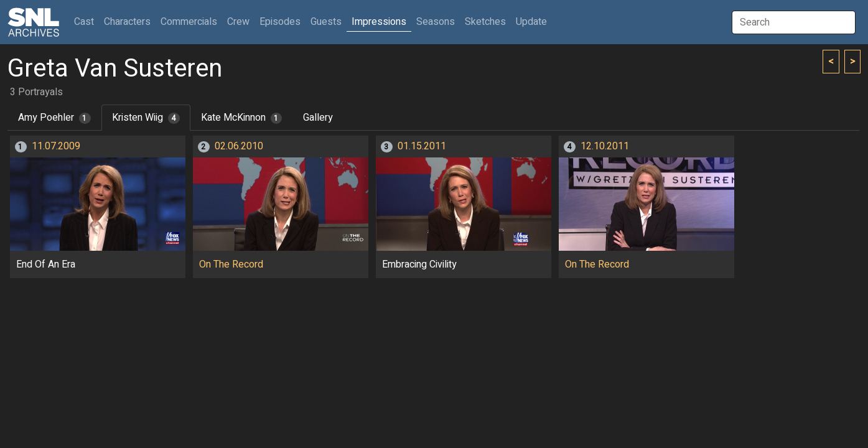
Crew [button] (238, 22)
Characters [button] (127, 22)
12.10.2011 (605, 146)
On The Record (231, 264)
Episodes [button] (280, 22)
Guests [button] (326, 22)
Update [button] (531, 22)
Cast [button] (86, 21)
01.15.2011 (422, 146)
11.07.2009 (56, 146)
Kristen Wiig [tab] (146, 118)
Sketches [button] (485, 22)
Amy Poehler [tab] (54, 118)
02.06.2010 (239, 146)
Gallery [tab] (318, 118)
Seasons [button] (436, 22)
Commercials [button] (189, 22)
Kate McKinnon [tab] (242, 118)
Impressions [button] (379, 22)
